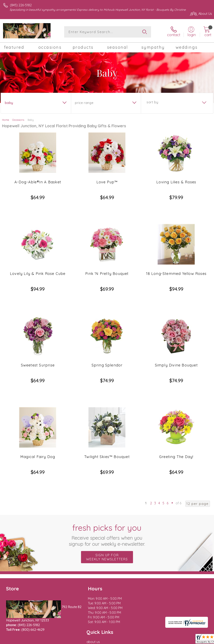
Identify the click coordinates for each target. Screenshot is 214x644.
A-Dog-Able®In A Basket (38, 182)
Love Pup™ (107, 182)
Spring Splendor (107, 336)
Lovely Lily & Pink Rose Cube (38, 259)
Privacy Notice (176, 598)
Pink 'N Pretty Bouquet (107, 259)
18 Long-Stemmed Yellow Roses (176, 259)
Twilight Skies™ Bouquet (107, 413)
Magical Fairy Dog (38, 413)
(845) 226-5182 (21, 5)
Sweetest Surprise (38, 336)
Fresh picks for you (107, 476)
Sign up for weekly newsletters (107, 499)
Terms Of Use (152, 598)
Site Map (197, 598)
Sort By (152, 102)
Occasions (18, 120)
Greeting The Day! (176, 413)
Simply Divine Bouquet (176, 336)
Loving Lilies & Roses (176, 182)
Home (6, 120)
